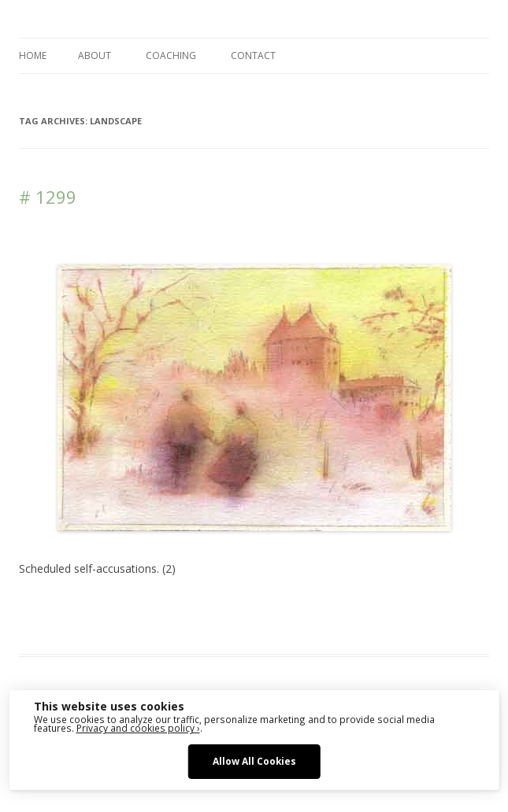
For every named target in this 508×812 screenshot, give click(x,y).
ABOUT (95, 55)
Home (33, 55)
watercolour (246, 626)
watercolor (187, 626)
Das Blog (159, 607)
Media (91, 626)
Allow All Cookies (254, 761)
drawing (320, 607)
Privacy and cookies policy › (138, 728)
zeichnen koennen (324, 626)
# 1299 (48, 197)
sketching (134, 626)
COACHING (171, 55)
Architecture (267, 607)
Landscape (45, 626)
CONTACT (253, 55)
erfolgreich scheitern (394, 607)
